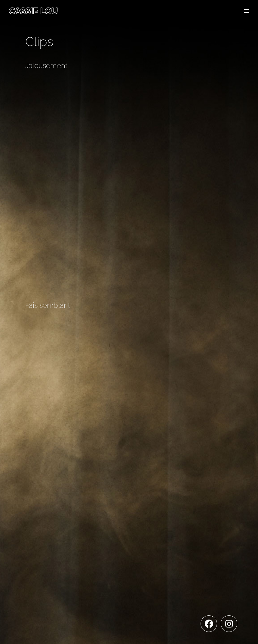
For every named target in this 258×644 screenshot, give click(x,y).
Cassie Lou (33, 11)
